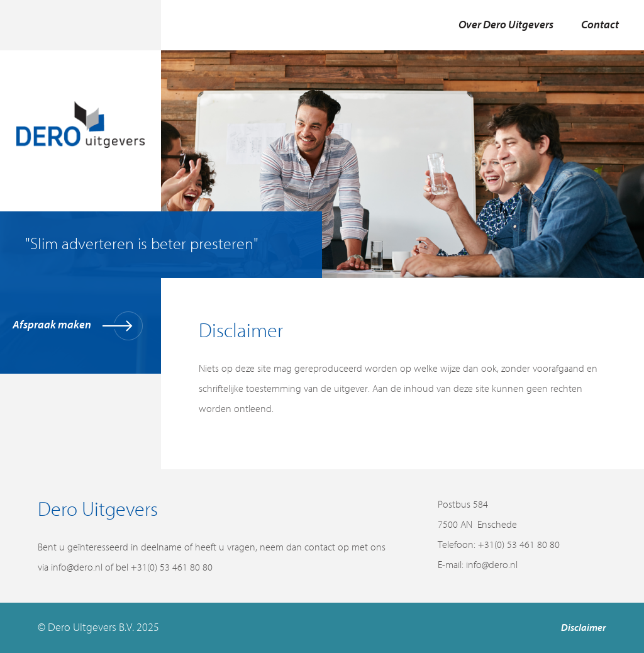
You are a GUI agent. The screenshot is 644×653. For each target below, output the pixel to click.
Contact (600, 25)
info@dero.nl (492, 565)
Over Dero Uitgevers (506, 25)
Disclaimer (584, 628)
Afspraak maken (78, 326)
